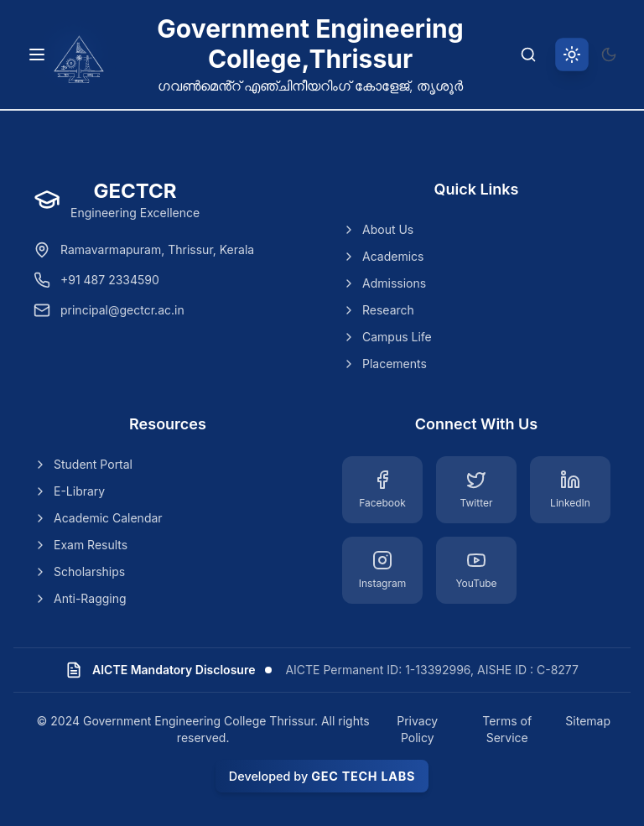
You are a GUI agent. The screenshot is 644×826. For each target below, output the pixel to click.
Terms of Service (507, 729)
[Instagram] (382, 570)
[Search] (528, 55)
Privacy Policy (417, 729)
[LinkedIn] (570, 490)
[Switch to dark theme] (609, 55)
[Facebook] (382, 490)
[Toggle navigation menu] (37, 55)
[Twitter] (476, 490)
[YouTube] (476, 570)
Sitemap (588, 721)
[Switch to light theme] (572, 55)
